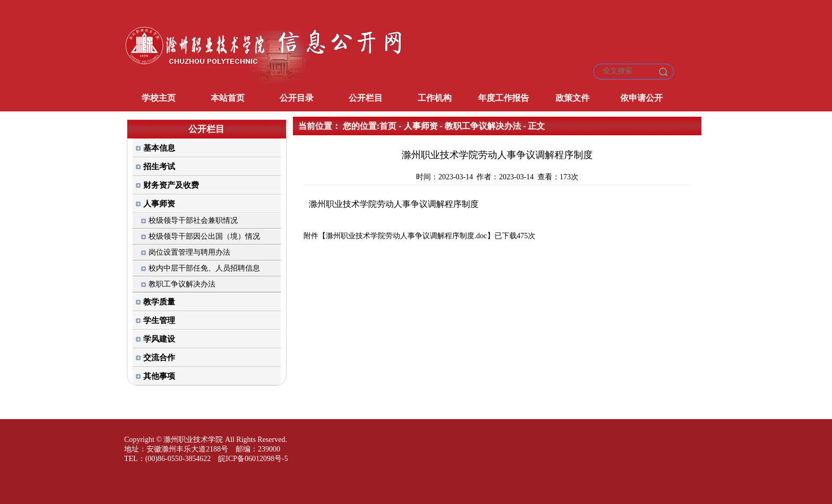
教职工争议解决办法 (483, 126)
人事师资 (421, 126)
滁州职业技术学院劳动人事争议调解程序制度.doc (406, 236)
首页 (388, 126)
